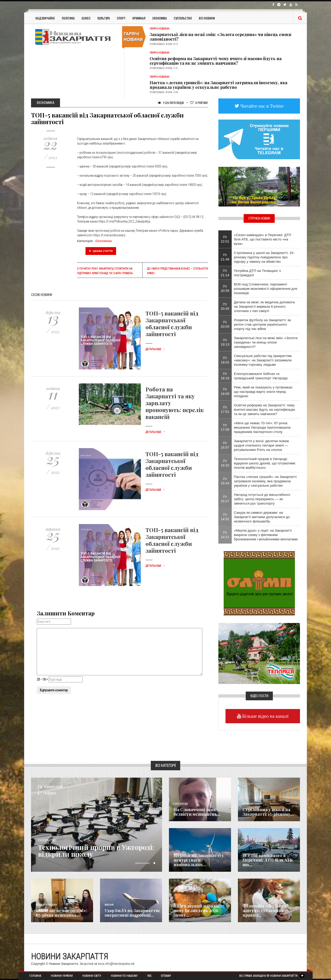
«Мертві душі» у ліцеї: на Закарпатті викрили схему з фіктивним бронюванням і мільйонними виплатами (266, 535)
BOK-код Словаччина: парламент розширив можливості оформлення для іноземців (266, 289)
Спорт (121, 18)
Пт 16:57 (225, 445)
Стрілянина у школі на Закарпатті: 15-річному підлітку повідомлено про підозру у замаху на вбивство (264, 257)
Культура (104, 18)
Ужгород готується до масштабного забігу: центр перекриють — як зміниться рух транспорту (262, 499)
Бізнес (86, 18)
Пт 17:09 (225, 427)
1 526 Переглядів (171, 103)
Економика (104, 241)
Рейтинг (199, 103)
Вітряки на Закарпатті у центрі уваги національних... (199, 860)
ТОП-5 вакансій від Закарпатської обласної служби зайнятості (172, 324)
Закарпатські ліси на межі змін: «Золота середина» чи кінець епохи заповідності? (220, 37)
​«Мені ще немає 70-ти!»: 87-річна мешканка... (61, 913)
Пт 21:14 (225, 273)
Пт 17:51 (225, 409)
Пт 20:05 (225, 324)
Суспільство (183, 18)
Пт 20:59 (225, 288)
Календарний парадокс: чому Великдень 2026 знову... (199, 910)
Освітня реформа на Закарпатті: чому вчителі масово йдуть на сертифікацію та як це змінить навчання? (216, 61)
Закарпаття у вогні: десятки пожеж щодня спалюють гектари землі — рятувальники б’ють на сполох (262, 445)
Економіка (160, 18)
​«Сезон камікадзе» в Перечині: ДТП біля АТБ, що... (268, 860)
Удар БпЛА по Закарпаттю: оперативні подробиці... (132, 913)
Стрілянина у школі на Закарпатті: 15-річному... (268, 812)
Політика (68, 18)
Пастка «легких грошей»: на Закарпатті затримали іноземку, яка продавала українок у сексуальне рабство (218, 85)
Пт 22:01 (225, 239)
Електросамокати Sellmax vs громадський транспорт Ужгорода (261, 376)
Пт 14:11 (225, 535)
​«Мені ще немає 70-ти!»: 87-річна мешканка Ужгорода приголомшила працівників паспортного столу (262, 427)
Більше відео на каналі (265, 716)
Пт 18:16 (225, 376)
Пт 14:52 (225, 517)
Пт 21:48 (225, 257)
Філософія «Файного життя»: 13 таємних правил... (264, 910)
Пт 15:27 (225, 499)
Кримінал (139, 18)
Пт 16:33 (225, 463)
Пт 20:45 (225, 306)
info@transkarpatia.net (120, 964)
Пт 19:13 (225, 342)
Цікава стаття (101, 251)
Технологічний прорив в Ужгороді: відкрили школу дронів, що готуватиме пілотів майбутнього (265, 463)
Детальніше (155, 349)
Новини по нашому (46, 905)
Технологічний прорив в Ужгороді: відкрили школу (97, 851)
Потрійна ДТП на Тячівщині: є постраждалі (258, 273)
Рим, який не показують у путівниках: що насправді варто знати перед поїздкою (264, 392)
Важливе (109, 905)
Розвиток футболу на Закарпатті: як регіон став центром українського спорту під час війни (263, 324)
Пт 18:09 (225, 391)
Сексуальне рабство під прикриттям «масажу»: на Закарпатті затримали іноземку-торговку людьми (263, 360)
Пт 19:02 (225, 360)
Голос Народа (181, 804)
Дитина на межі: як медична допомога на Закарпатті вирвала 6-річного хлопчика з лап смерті (264, 306)
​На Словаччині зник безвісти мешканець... (197, 812)
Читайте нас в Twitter (262, 106)
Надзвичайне (45, 18)
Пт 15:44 (225, 481)
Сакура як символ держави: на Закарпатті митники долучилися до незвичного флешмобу (262, 517)
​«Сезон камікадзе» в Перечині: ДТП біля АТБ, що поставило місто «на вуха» (263, 239)
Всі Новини (207, 18)
